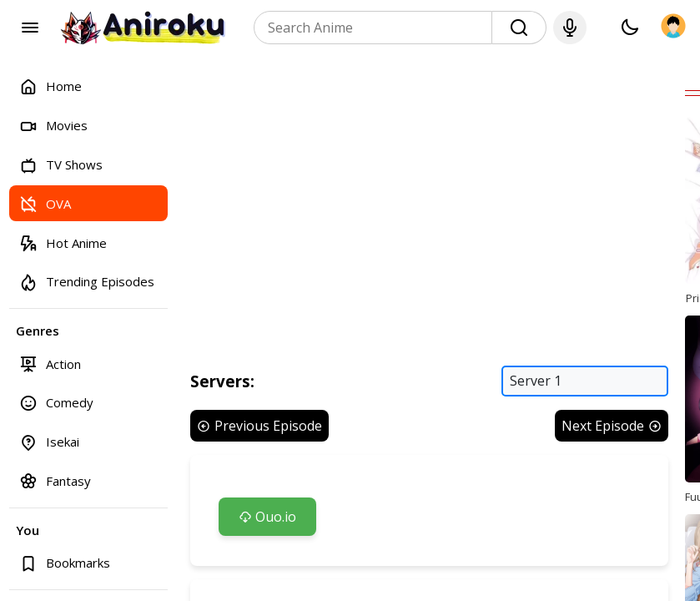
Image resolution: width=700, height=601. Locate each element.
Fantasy (55, 480)
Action (50, 364)
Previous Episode (259, 426)
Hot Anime (63, 242)
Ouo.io (267, 517)
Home (50, 86)
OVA (45, 203)
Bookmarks (65, 563)
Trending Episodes (87, 282)
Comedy (56, 403)
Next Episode (612, 426)
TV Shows (61, 165)
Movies (53, 126)
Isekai (49, 442)
